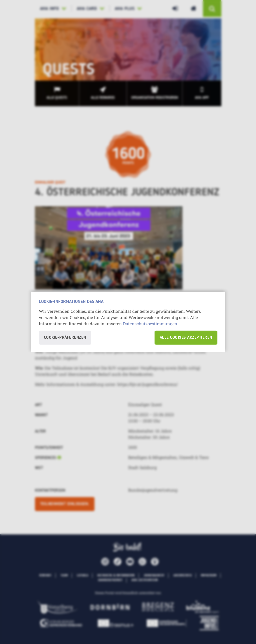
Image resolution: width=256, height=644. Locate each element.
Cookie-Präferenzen (65, 338)
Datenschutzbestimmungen (150, 324)
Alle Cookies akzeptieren (186, 338)
